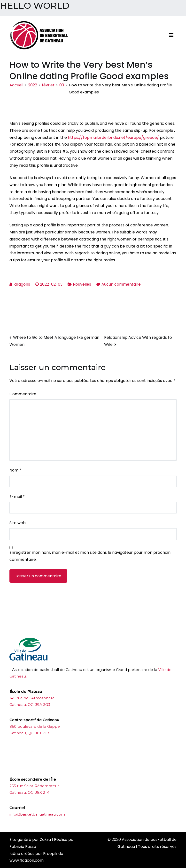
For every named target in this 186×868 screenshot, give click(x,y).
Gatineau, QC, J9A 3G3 (30, 705)
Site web (18, 523)
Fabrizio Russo (23, 847)
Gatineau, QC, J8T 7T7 (29, 733)
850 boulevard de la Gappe (35, 726)
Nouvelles (82, 284)
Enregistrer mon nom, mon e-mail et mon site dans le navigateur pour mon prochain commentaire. (90, 556)
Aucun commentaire (121, 284)
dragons (22, 284)
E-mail (17, 497)
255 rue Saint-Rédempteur (34, 786)
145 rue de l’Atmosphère (32, 698)
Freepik (50, 854)
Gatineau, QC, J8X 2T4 (29, 792)
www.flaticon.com (27, 860)
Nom (15, 470)
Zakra (45, 839)
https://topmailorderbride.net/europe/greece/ (113, 137)
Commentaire (23, 394)
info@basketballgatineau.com (37, 814)
